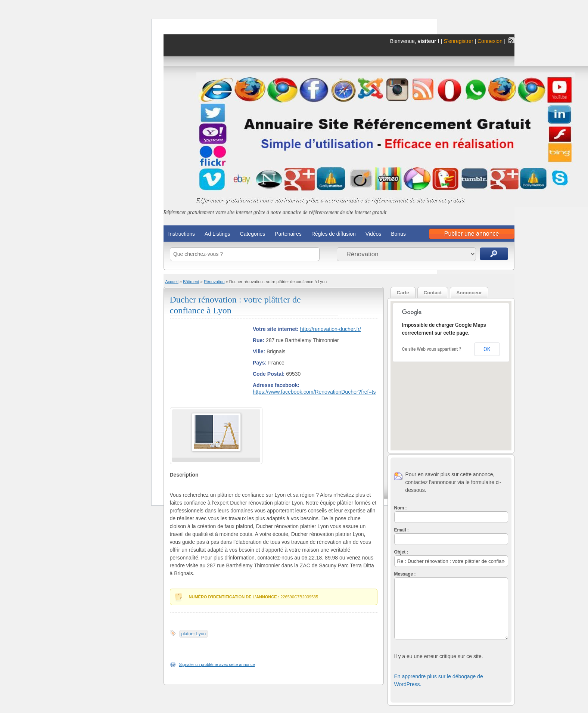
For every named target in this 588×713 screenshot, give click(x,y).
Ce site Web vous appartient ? (432, 349)
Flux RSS (511, 40)
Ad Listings (217, 234)
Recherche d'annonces (494, 254)
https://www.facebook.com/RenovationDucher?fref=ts (314, 392)
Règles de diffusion (334, 234)
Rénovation (214, 282)
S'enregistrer (459, 41)
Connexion (491, 41)
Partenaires (288, 234)
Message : (405, 574)
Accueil (172, 282)
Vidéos (374, 234)
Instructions (182, 234)
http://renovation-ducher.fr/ (330, 329)
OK (487, 349)
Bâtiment (191, 282)
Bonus (398, 234)
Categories (253, 234)
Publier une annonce (472, 234)
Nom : (401, 508)
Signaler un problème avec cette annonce (217, 664)
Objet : (401, 552)
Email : (402, 530)
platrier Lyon (194, 634)
